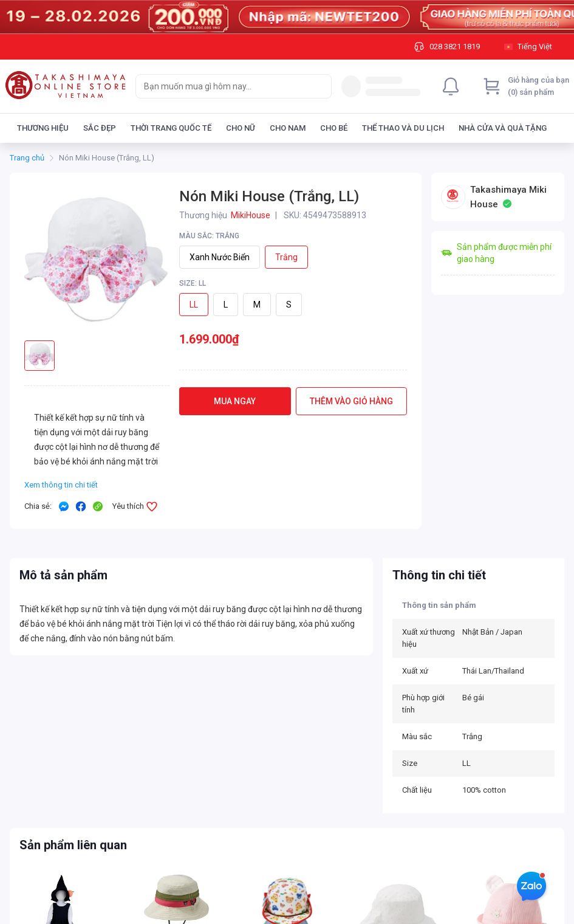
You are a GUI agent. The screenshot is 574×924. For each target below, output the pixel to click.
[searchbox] (223, 86)
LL (194, 305)
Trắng (286, 257)
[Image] (287, 17)
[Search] (319, 86)
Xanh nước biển (220, 257)
